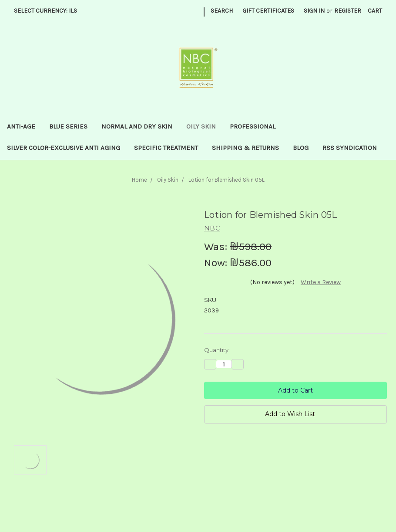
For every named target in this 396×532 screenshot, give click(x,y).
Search (222, 11)
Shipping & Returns (245, 148)
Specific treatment (166, 148)
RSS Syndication (350, 148)
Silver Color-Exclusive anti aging (64, 148)
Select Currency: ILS (49, 11)
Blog (301, 148)
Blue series (68, 126)
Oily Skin (201, 126)
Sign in (314, 11)
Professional (253, 126)
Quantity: (217, 350)
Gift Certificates (268, 11)
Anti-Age (21, 126)
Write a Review (321, 282)
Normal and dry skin (137, 126)
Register (348, 11)
